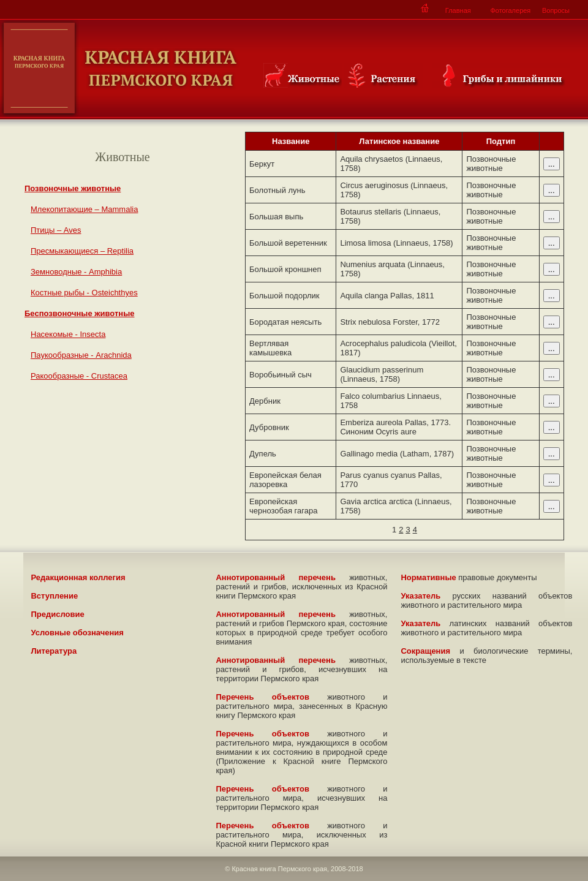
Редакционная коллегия (78, 577)
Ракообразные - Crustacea (79, 376)
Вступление (54, 596)
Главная (458, 10)
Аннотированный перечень (276, 577)
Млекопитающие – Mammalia (84, 209)
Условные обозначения (77, 633)
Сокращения (425, 651)
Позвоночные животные (73, 188)
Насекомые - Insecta (68, 334)
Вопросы (556, 10)
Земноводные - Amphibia (76, 272)
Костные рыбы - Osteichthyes (84, 293)
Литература (54, 651)
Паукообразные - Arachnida (81, 355)
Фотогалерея (510, 10)
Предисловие (57, 614)
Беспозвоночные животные (80, 313)
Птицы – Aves (56, 230)
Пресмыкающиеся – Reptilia (82, 251)
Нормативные (428, 577)
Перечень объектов (262, 697)
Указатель (420, 596)
